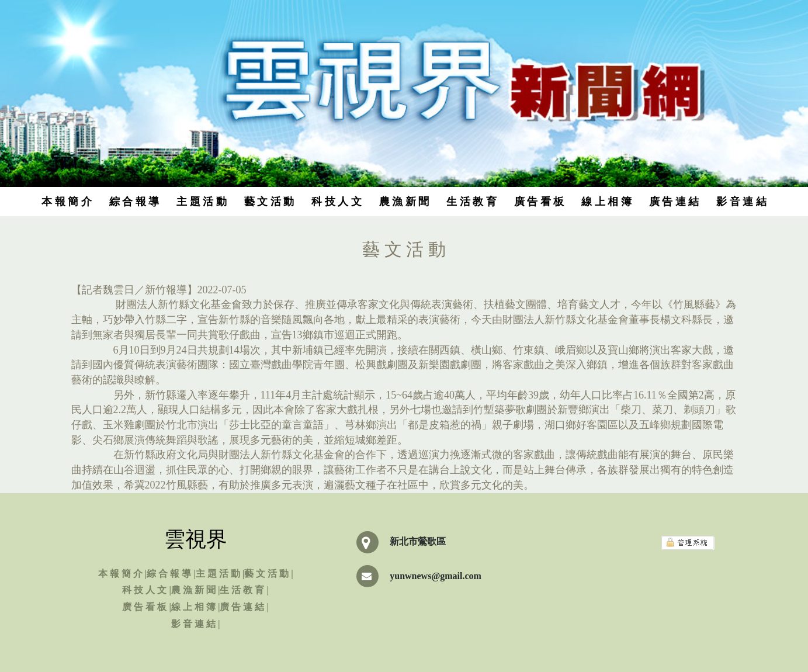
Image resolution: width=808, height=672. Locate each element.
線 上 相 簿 (606, 202)
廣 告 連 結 (674, 202)
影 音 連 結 (741, 202)
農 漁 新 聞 (404, 202)
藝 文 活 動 (269, 202)
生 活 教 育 (471, 202)
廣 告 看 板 (539, 202)
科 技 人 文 (337, 202)
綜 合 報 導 (134, 202)
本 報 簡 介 (67, 202)
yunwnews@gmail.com (436, 576)
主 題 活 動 (202, 202)
